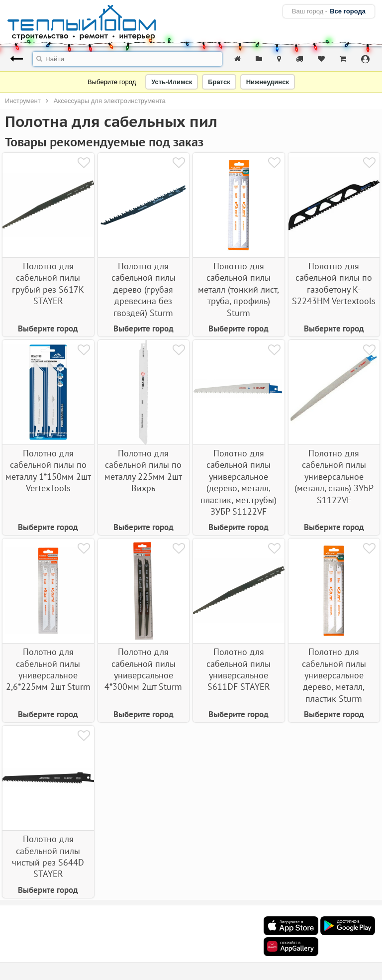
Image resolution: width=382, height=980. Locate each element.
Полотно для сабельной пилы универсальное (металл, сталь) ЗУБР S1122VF (334, 477)
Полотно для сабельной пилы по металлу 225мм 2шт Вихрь (143, 471)
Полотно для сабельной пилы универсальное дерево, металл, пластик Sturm (334, 675)
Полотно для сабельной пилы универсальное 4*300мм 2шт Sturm (143, 669)
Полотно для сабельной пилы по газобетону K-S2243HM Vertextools (334, 283)
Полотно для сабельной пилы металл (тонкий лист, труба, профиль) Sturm (239, 289)
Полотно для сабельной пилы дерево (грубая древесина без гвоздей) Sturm (143, 289)
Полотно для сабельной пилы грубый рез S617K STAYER (48, 283)
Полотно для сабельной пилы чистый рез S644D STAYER (48, 856)
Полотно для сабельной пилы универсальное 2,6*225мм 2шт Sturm (48, 669)
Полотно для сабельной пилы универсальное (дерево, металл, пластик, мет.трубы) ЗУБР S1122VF (239, 482)
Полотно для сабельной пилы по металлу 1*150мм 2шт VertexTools (48, 471)
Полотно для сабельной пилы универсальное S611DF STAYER (239, 669)
